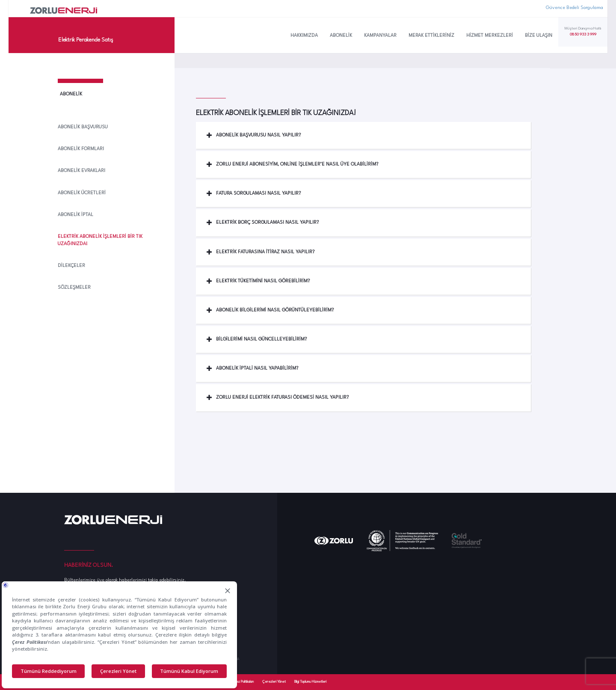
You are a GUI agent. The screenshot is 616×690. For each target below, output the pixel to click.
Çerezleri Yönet (274, 682)
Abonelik (341, 36)
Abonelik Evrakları (81, 171)
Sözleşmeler (74, 288)
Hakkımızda (304, 36)
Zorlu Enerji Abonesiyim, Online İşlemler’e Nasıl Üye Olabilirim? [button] (292, 164)
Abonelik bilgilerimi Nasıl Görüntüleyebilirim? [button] (270, 310)
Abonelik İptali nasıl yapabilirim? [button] (252, 369)
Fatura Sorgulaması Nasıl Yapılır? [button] (254, 194)
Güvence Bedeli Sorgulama (575, 8)
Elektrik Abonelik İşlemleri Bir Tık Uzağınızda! (100, 240)
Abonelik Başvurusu (83, 127)
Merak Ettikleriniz (431, 36)
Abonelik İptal (76, 215)
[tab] (363, 135)
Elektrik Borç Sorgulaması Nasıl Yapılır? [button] (263, 223)
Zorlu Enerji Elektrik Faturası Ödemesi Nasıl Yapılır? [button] (278, 398)
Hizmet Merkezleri (490, 36)
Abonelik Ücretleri (82, 193)
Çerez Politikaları (242, 682)
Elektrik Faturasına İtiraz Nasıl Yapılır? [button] (261, 252)
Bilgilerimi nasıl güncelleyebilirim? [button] (257, 339)
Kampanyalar (380, 36)
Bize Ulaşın (539, 36)
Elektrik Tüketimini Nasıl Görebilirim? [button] (258, 281)
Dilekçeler (71, 266)
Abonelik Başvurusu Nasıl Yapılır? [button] (254, 135)
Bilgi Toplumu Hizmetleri (310, 682)
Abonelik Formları (81, 149)
